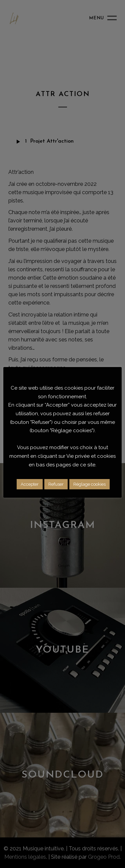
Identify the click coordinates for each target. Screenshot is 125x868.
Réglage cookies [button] (89, 484)
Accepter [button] (30, 484)
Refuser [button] (56, 484)
